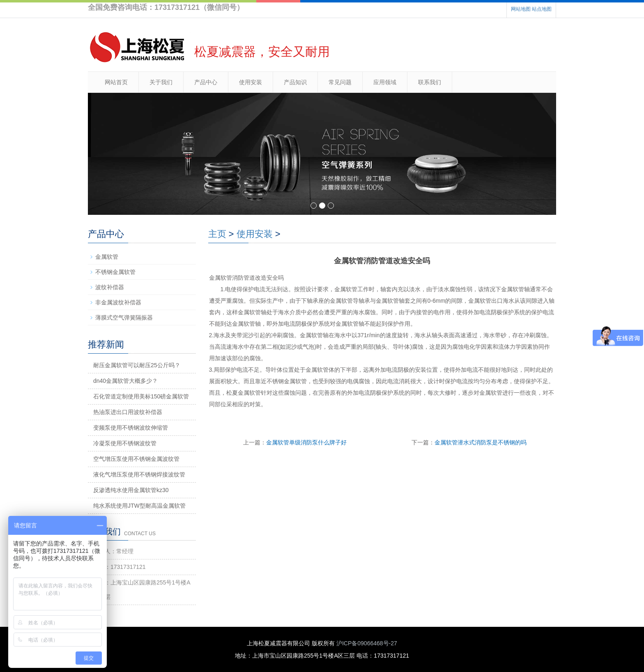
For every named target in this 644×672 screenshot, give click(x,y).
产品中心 (206, 82)
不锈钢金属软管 (115, 272)
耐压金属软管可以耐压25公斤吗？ (137, 365)
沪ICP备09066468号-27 (367, 643)
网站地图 (521, 9)
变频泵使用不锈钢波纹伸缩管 (131, 428)
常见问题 (340, 82)
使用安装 (251, 82)
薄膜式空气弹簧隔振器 (124, 318)
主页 (217, 234)
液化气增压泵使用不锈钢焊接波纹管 (139, 474)
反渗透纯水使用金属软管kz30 (131, 490)
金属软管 (107, 257)
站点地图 (542, 9)
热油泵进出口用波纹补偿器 (128, 412)
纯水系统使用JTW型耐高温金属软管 (139, 506)
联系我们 (430, 82)
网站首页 (116, 82)
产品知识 (295, 82)
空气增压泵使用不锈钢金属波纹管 (136, 459)
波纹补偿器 (110, 287)
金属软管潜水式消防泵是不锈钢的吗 (481, 442)
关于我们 (161, 82)
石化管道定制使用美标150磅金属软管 (141, 396)
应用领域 (385, 82)
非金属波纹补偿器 (118, 302)
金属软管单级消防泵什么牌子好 (306, 442)
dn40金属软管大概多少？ (125, 381)
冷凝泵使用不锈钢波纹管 (125, 443)
